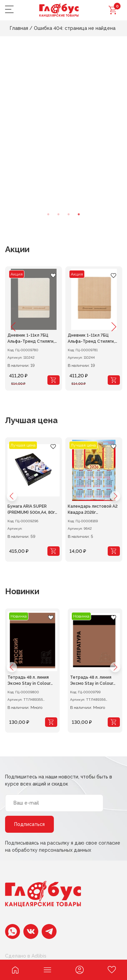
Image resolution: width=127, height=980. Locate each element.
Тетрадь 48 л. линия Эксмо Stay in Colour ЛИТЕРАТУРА (92, 681)
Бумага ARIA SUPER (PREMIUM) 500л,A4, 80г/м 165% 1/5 (33, 510)
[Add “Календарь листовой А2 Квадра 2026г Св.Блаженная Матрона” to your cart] (114, 551)
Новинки (22, 591)
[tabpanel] (63, 133)
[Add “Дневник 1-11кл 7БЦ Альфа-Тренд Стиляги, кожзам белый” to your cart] (54, 380)
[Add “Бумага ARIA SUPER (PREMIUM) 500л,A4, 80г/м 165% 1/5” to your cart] (54, 551)
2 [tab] (59, 214)
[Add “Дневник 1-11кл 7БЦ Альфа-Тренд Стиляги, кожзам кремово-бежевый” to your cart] (114, 380)
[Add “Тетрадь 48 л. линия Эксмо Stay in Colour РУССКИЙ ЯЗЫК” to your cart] (51, 722)
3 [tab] (69, 214)
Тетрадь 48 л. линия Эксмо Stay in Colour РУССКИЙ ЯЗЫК (29, 681)
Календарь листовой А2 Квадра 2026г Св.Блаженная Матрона (93, 510)
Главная (19, 28)
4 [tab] (79, 214)
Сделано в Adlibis (26, 956)
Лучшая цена (31, 420)
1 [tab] (48, 214)
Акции (17, 249)
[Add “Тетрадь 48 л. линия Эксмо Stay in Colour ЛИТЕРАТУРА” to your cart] (114, 722)
